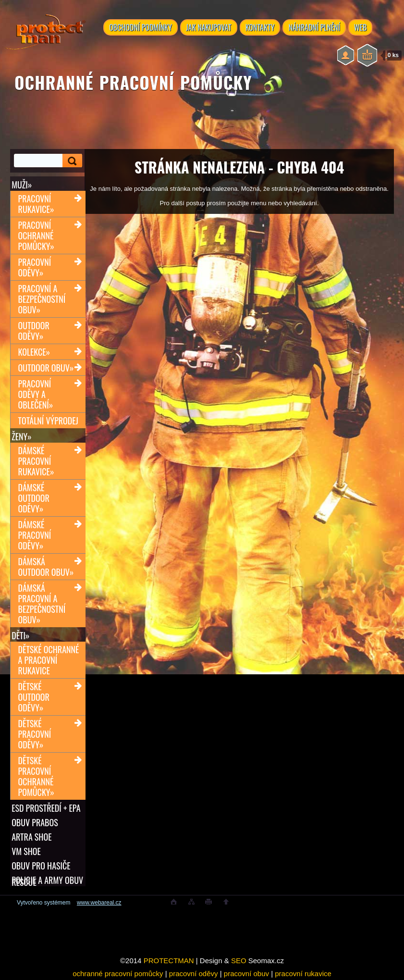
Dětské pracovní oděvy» (35, 734)
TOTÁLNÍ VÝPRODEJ (48, 421)
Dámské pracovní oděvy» (35, 535)
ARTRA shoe (31, 837)
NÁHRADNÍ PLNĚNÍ (314, 27)
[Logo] (45, 38)
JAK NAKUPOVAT (209, 27)
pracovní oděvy (194, 974)
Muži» (22, 185)
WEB (361, 27)
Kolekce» (34, 352)
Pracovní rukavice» (36, 204)
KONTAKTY (260, 27)
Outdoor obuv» (46, 368)
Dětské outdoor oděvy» (34, 697)
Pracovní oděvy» (35, 267)
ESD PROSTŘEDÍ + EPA (46, 808)
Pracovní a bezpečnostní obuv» (42, 299)
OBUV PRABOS (35, 822)
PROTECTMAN (169, 961)
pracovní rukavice (303, 974)
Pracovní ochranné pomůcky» (36, 236)
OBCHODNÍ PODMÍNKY (141, 27)
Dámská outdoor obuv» (46, 567)
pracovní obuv (246, 974)
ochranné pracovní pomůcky (118, 974)
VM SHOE (26, 851)
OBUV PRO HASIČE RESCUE (41, 866)
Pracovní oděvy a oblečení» (36, 394)
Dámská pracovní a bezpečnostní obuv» (42, 604)
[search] (73, 161)
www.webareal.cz (99, 903)
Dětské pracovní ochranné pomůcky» (36, 776)
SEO (239, 961)
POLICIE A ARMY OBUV (47, 880)
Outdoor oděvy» (34, 331)
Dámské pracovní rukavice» (36, 461)
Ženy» (22, 436)
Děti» (20, 635)
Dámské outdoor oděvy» (34, 498)
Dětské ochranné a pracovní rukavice (49, 660)
